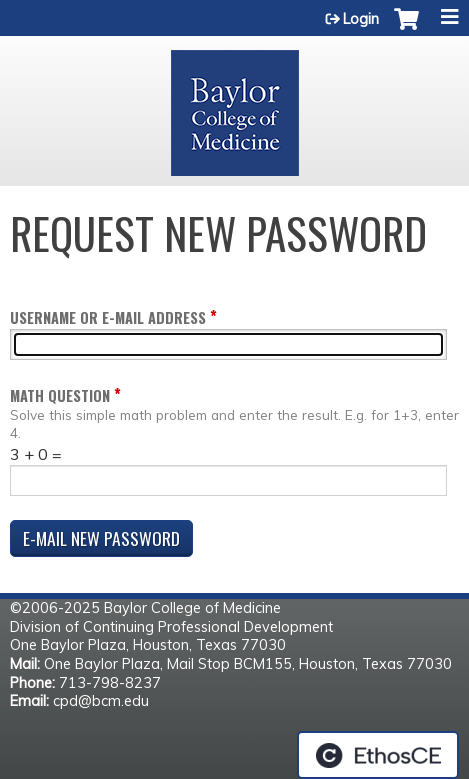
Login (361, 19)
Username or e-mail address (108, 317)
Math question (60, 395)
